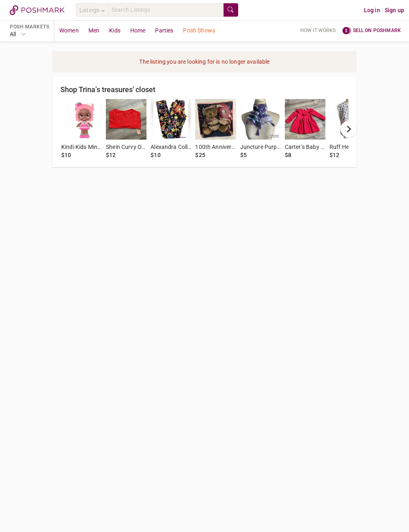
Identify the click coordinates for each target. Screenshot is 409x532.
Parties (164, 30)
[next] (349, 129)
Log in (372, 10)
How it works (318, 30)
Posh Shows (199, 30)
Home (138, 30)
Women (69, 30)
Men (94, 30)
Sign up (394, 10)
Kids (115, 30)
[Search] (166, 10)
